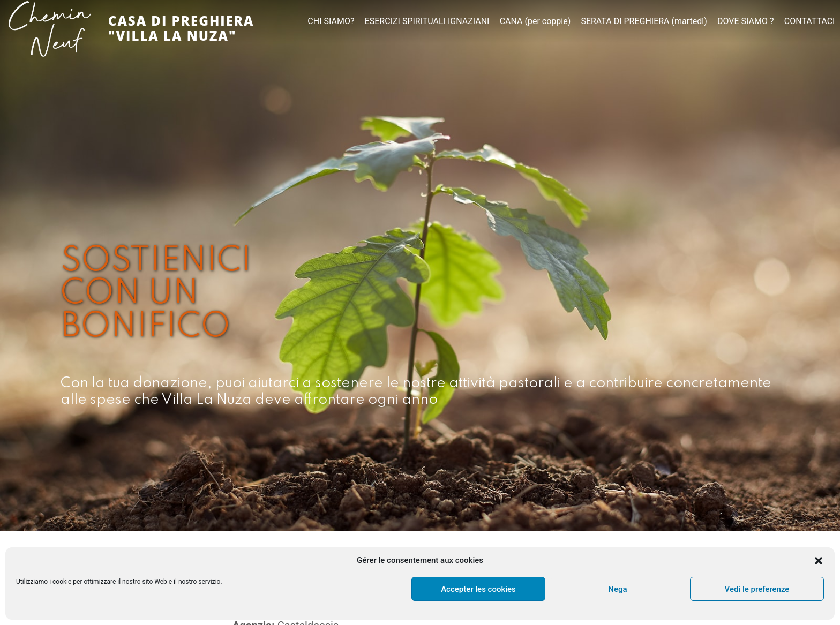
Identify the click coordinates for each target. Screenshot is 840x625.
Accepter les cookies (478, 589)
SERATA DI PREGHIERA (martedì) (644, 21)
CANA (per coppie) (535, 21)
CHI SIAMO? (331, 21)
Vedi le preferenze (757, 589)
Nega (617, 589)
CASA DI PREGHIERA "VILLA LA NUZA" (181, 28)
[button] (819, 561)
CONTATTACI (810, 21)
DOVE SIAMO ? (746, 21)
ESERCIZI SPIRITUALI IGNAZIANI (427, 21)
